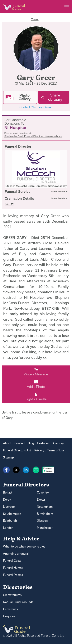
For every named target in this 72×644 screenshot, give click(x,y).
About (7, 443)
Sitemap (8, 457)
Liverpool (9, 507)
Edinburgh (10, 521)
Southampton (12, 514)
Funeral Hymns (13, 568)
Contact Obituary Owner (36, 107)
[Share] (54, 97)
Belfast (8, 492)
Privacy (39, 450)
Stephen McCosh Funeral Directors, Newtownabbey (33, 136)
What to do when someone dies (24, 546)
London (8, 528)
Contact (20, 443)
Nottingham (45, 507)
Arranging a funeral (16, 554)
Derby (7, 500)
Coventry (43, 492)
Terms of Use (56, 450)
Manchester (45, 528)
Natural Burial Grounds (18, 602)
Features (43, 443)
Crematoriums (12, 595)
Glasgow (43, 521)
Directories (18, 587)
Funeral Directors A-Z (17, 450)
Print (9, 204)
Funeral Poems (13, 575)
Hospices (9, 616)
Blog (31, 443)
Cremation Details (19, 199)
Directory (58, 443)
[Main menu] (67, 7)
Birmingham (45, 514)
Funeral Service (17, 192)
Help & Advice (21, 539)
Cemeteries (10, 609)
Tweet (35, 19)
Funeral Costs (12, 561)
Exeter (41, 500)
